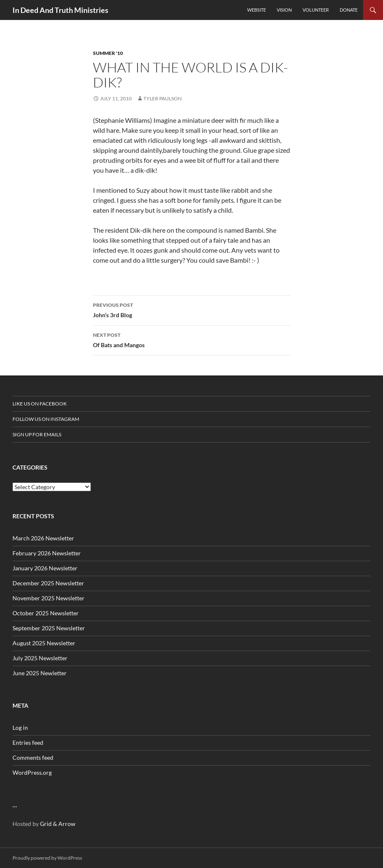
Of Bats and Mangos (192, 339)
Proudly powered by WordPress (47, 858)
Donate (349, 10)
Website (257, 10)
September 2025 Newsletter (49, 628)
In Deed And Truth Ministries (60, 10)
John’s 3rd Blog (192, 309)
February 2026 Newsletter (47, 553)
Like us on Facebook (40, 404)
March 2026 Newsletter (43, 538)
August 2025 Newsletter (44, 643)
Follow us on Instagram (46, 419)
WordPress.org (32, 772)
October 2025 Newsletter (46, 613)
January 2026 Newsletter (45, 568)
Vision (284, 10)
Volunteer (316, 10)
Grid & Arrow (58, 824)
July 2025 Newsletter (40, 658)
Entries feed (28, 742)
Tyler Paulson (163, 98)
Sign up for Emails (37, 434)
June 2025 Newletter (40, 673)
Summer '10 (108, 53)
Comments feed (33, 757)
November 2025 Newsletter (49, 598)
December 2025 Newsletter (48, 583)
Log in (20, 727)
